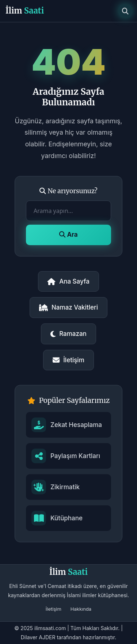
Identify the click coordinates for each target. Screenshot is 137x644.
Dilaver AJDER (38, 637)
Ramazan (68, 334)
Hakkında (81, 609)
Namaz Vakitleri (68, 307)
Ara (68, 235)
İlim (25, 11)
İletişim (68, 360)
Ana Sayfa (68, 281)
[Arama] (125, 11)
